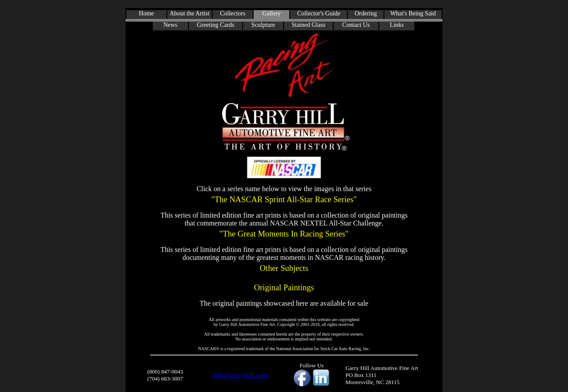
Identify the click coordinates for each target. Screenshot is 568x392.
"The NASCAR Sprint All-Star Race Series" (284, 199)
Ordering (366, 13)
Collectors (233, 13)
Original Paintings (284, 287)
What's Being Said (413, 13)
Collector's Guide (319, 13)
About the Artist (189, 13)
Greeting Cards (216, 25)
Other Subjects (284, 268)
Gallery (272, 13)
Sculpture (263, 25)
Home (146, 13)
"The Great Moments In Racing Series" (284, 234)
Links (397, 25)
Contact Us (356, 25)
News (170, 25)
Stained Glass (308, 25)
